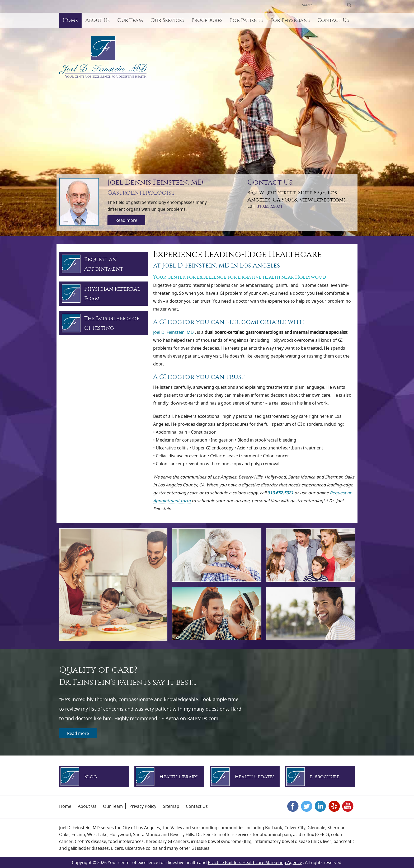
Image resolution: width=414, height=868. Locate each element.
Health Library (178, 777)
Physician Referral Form (112, 294)
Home (70, 20)
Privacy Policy (143, 806)
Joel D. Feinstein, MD (173, 332)
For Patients (246, 20)
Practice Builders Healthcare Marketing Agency (255, 862)
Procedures (207, 20)
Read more (126, 220)
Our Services (167, 20)
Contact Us (333, 20)
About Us (98, 20)
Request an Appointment (104, 264)
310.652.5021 (270, 206)
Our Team (130, 20)
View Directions (323, 200)
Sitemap (171, 806)
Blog (91, 777)
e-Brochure (325, 777)
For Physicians (290, 20)
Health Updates (255, 777)
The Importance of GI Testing (112, 323)
